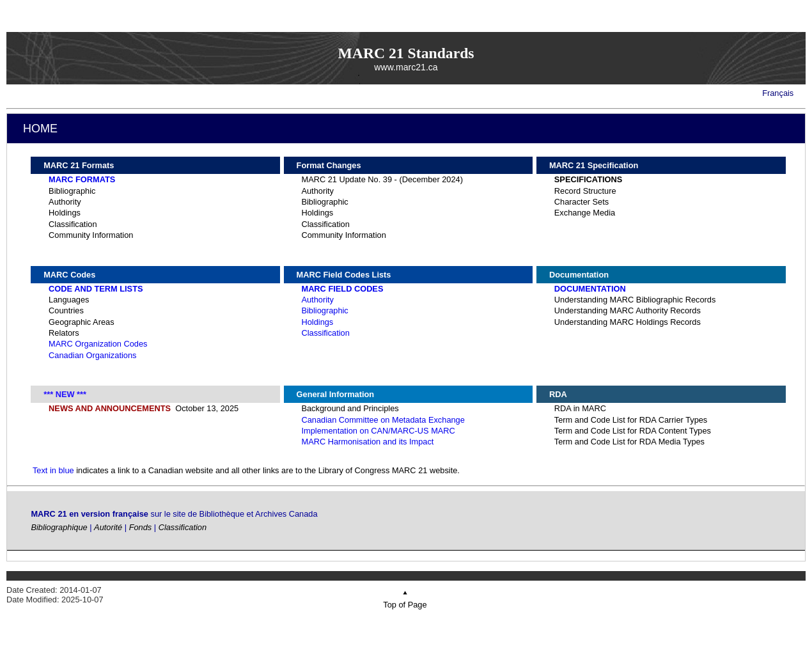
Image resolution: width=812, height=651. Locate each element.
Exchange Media (585, 213)
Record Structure (585, 191)
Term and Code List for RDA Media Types (629, 442)
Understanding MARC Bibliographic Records (635, 300)
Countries (66, 310)
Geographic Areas (81, 322)
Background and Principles (350, 408)
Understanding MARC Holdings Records (628, 322)
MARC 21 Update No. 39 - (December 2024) (382, 179)
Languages (69, 300)
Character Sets (582, 202)
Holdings (65, 213)
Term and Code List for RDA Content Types (633, 431)
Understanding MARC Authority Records (628, 310)
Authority (65, 202)
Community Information (91, 235)
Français (778, 93)
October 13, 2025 (144, 408)
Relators (64, 333)
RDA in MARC (580, 408)
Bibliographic (72, 191)
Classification (73, 224)
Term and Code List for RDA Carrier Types (631, 420)
